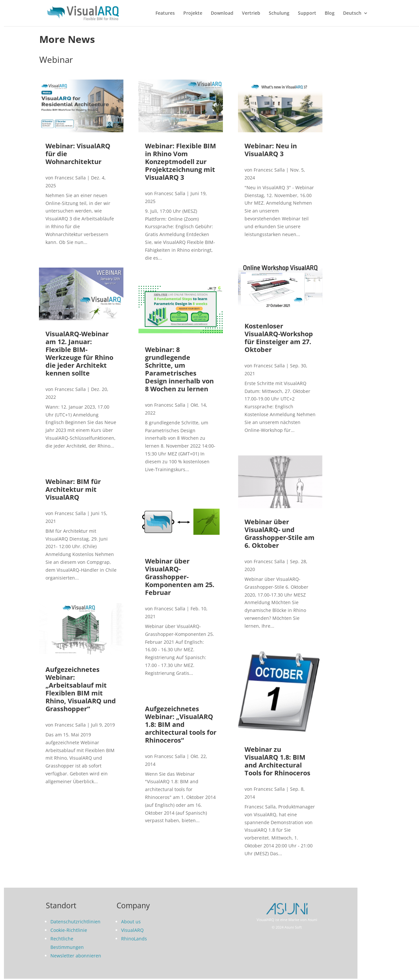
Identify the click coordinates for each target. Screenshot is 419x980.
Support (307, 13)
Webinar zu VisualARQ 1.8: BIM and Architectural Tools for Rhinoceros (277, 761)
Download (222, 13)
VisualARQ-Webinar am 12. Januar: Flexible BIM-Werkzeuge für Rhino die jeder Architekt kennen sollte (79, 353)
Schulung (279, 13)
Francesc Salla (70, 178)
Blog (330, 13)
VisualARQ (132, 930)
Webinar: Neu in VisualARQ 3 (271, 150)
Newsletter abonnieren (76, 956)
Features (165, 13)
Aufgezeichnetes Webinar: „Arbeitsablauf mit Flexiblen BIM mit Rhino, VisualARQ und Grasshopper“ (81, 689)
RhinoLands (134, 939)
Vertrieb (251, 13)
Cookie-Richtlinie (69, 930)
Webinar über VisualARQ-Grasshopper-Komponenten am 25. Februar (180, 577)
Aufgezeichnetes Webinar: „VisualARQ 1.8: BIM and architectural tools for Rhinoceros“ (181, 724)
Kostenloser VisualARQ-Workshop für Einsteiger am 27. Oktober (279, 338)
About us (131, 922)
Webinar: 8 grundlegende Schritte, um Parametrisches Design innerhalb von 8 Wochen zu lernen (179, 369)
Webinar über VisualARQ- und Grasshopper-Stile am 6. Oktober (280, 534)
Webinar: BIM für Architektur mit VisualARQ (73, 489)
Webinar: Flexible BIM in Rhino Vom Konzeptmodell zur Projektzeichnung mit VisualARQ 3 (181, 162)
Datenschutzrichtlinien (75, 922)
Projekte (193, 13)
